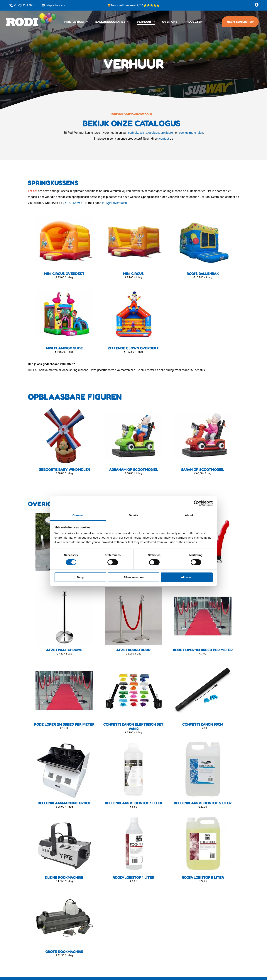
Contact (95, 939)
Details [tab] (133, 464)
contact (164, 139)
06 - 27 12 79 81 (73, 203)
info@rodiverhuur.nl (115, 203)
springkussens (138, 133)
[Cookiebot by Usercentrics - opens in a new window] (196, 452)
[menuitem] (76, 22)
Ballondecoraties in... (103, 955)
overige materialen (191, 133)
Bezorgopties (98, 927)
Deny (80, 526)
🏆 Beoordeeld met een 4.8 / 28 (126, 5)
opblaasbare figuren (161, 133)
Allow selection (133, 526)
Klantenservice (99, 933)
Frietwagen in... (99, 950)
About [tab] (189, 464)
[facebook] (257, 5)
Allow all (187, 526)
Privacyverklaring (100, 944)
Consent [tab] (78, 464)
